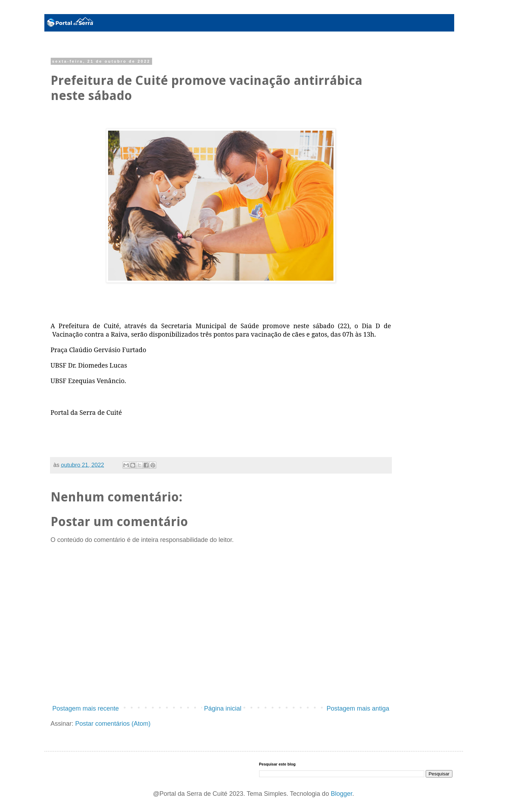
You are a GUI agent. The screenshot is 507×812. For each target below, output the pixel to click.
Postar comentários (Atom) (113, 724)
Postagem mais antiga (358, 708)
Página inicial (223, 708)
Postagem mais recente (86, 708)
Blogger (341, 794)
